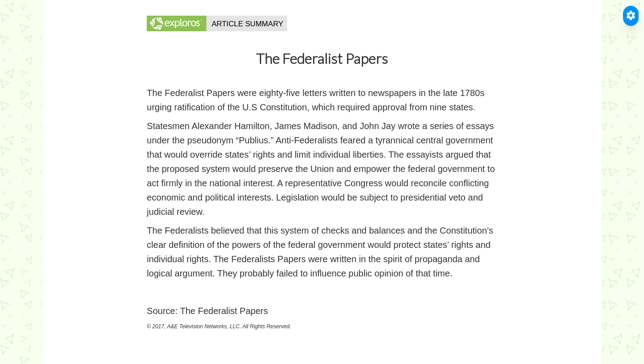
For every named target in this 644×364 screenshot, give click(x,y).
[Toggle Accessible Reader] (631, 16)
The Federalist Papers (224, 311)
